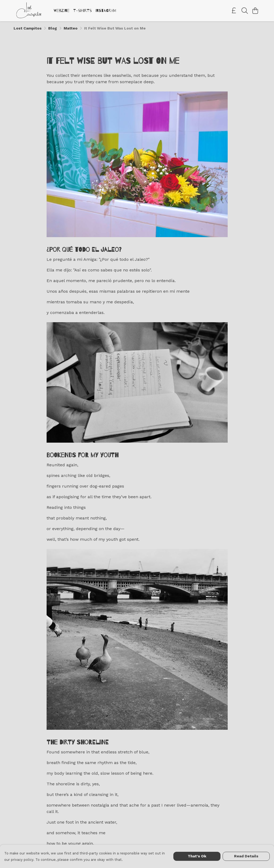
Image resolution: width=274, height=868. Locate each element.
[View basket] (255, 11)
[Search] (245, 11)
